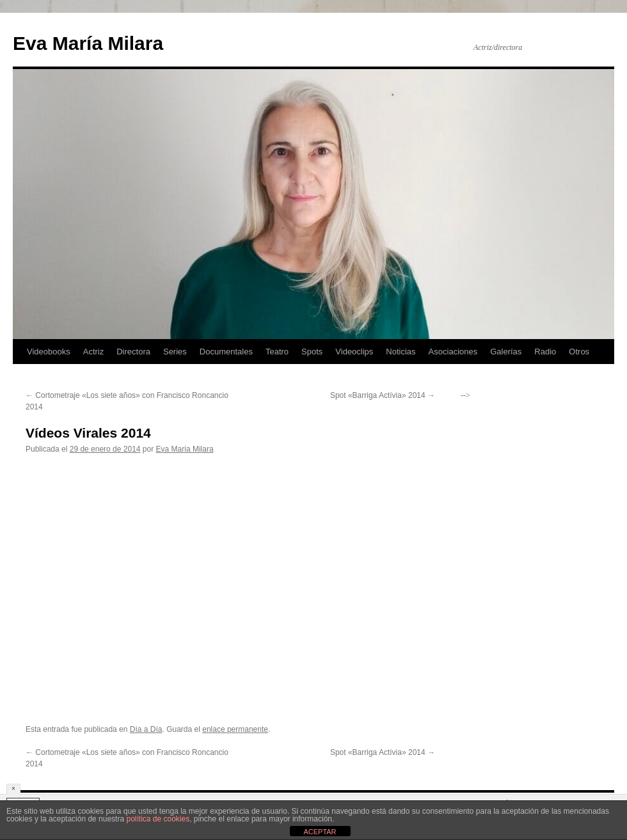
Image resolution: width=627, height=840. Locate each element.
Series (175, 352)
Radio (545, 352)
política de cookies (158, 819)
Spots (312, 352)
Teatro (277, 352)
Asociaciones (453, 352)
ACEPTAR (320, 832)
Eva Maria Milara (185, 449)
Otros (579, 352)
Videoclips (354, 352)
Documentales (226, 352)
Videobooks (49, 352)
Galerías (506, 352)
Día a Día (146, 729)
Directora (133, 352)
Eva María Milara (88, 43)
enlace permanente (235, 729)
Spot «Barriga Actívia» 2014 (383, 395)
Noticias (401, 352)
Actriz (94, 352)
